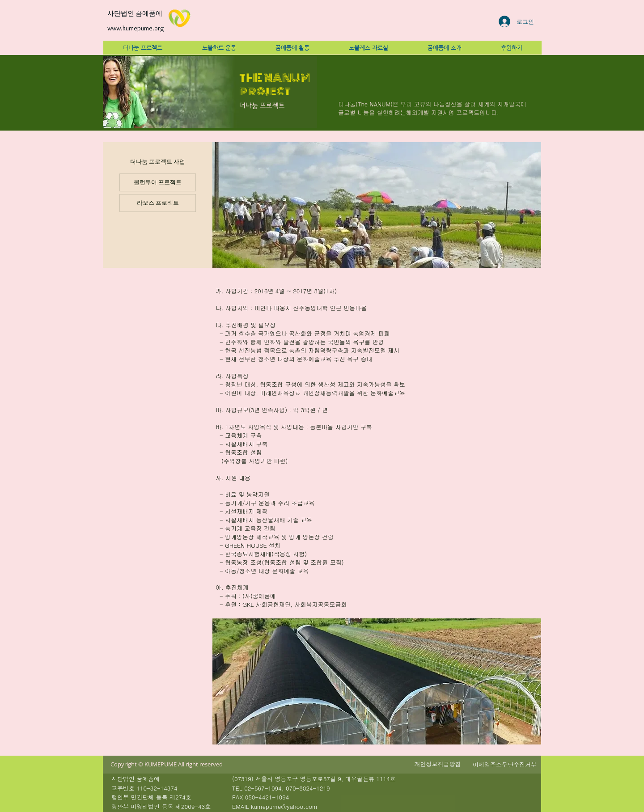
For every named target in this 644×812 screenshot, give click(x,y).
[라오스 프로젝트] (158, 203)
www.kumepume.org (136, 28)
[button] (438, 764)
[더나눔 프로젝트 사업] (158, 162)
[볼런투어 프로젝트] (158, 182)
